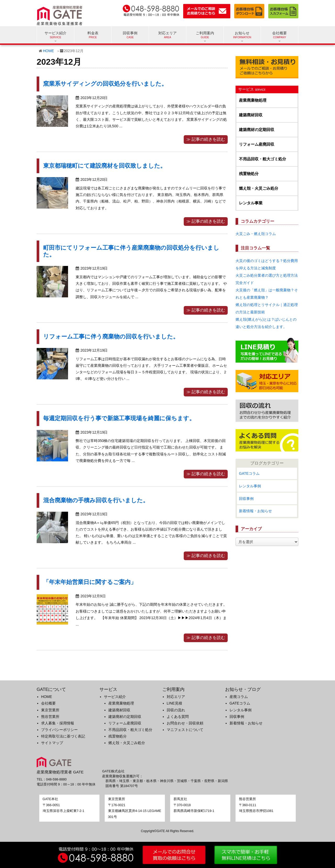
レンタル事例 (250, 486)
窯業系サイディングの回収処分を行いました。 (105, 84)
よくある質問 (178, 717)
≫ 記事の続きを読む (206, 139)
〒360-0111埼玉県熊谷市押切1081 (256, 805)
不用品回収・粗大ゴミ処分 (263, 159)
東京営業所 (50, 710)
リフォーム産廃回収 (257, 144)
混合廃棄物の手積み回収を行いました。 (96, 500)
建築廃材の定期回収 (257, 130)
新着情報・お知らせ (255, 511)
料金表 (93, 33)
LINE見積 (174, 703)
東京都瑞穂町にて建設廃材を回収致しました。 (105, 166)
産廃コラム (239, 697)
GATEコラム (249, 473)
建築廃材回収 (251, 115)
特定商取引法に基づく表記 (63, 736)
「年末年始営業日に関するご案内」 (90, 582)
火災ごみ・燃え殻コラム (256, 234)
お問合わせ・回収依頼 (185, 723)
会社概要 (48, 703)
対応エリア (167, 33)
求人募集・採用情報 (58, 723)
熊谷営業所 (50, 717)
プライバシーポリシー (59, 730)
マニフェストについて (185, 730)
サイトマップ (52, 743)
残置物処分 (249, 174)
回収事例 (130, 33)
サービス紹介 (115, 697)
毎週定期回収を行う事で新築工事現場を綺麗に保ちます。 (119, 418)
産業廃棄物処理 (253, 100)
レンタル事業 (251, 203)
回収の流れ (176, 710)
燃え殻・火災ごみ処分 (259, 188)
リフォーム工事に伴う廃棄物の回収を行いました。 (111, 337)
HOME (48, 51)
